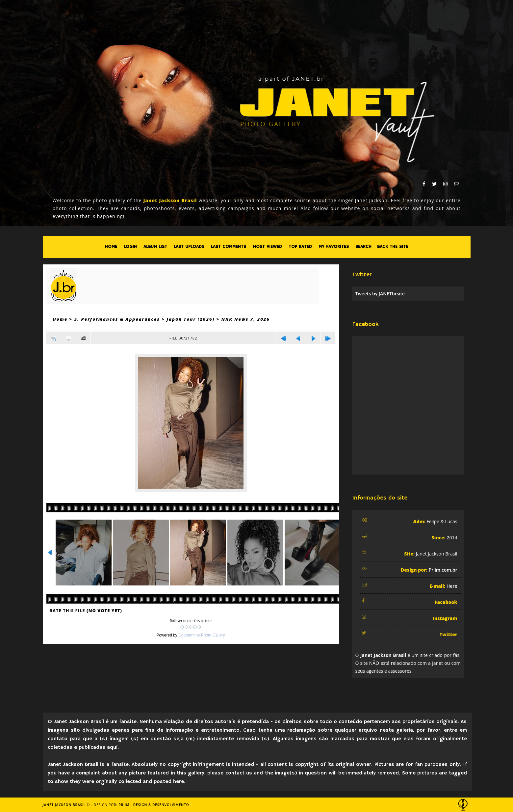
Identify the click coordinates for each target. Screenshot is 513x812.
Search (363, 247)
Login (130, 247)
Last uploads (189, 247)
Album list (155, 247)
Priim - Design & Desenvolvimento (154, 805)
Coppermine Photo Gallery (202, 635)
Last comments (229, 247)
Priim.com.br (443, 570)
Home (111, 247)
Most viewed (267, 247)
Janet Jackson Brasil (64, 805)
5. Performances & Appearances (117, 319)
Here (452, 586)
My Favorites (334, 247)
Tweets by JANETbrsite (380, 294)
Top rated (300, 247)
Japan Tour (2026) (191, 319)
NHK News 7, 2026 (246, 319)
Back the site (393, 247)
